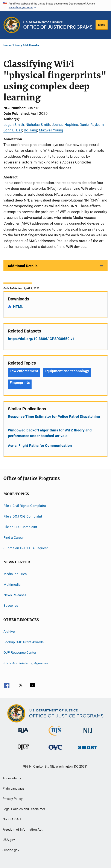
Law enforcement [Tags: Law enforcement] (24, 371)
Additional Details (23, 266)
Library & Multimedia (26, 45)
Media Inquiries (15, 574)
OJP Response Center (20, 652)
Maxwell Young (51, 130)
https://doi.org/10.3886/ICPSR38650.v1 (41, 339)
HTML (18, 307)
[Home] (58, 25)
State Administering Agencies (26, 663)
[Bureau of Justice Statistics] (55, 736)
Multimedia (12, 584)
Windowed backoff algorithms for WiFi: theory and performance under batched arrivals (50, 433)
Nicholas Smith (38, 125)
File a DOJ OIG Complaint (23, 516)
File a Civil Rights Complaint (25, 506)
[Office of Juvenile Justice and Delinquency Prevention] (23, 751)
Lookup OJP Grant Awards (24, 642)
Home (7, 45)
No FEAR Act (12, 819)
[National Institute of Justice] (88, 734)
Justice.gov (11, 850)
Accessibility (12, 778)
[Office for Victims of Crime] (55, 750)
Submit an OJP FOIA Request (26, 548)
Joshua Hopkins (65, 125)
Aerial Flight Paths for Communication (40, 446)
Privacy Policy (13, 799)
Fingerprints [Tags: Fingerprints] (20, 383)
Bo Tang (30, 130)
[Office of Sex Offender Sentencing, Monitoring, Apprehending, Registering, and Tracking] (88, 750)
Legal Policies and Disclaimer (24, 809)
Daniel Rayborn (92, 125)
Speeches (11, 605)
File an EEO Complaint (20, 527)
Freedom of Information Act (23, 830)
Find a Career (13, 537)
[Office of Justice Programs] (12, 25)
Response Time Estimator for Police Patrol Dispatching (54, 416)
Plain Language (13, 789)
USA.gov (9, 840)
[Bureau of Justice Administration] (23, 734)
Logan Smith (14, 125)
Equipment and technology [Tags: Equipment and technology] (67, 371)
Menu (102, 25)
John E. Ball (13, 130)
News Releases (15, 595)
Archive (9, 632)
